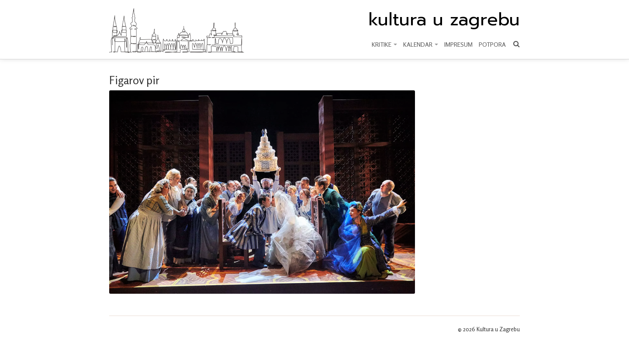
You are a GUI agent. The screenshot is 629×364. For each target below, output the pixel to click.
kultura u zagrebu (444, 20)
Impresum (458, 44)
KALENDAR (421, 44)
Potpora (492, 44)
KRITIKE (384, 44)
